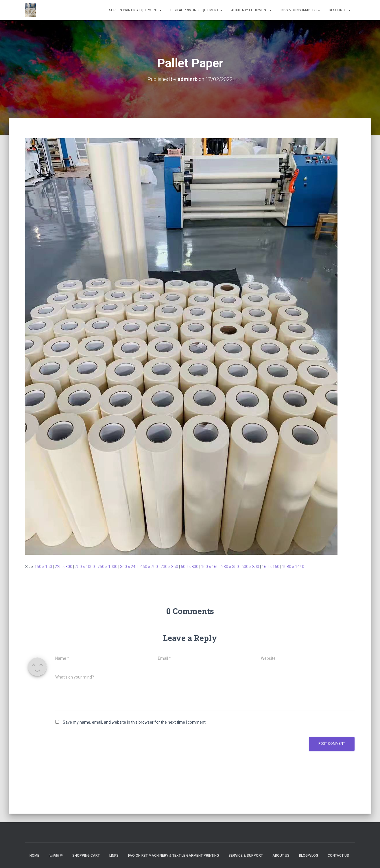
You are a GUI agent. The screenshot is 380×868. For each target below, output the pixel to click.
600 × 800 (190, 567)
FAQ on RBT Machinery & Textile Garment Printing (174, 856)
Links (114, 856)
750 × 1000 (85, 567)
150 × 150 (43, 567)
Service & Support (246, 856)
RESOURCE (340, 10)
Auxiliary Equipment (251, 10)
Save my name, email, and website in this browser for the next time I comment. (135, 722)
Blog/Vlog (309, 856)
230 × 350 (169, 567)
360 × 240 (129, 567)
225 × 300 (63, 567)
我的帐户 (56, 856)
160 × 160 (210, 567)
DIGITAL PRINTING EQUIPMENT (196, 10)
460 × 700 (149, 567)
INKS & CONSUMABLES (300, 10)
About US (281, 856)
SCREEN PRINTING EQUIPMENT (135, 10)
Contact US (338, 856)
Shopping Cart (86, 856)
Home (34, 856)
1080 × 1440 (293, 567)
